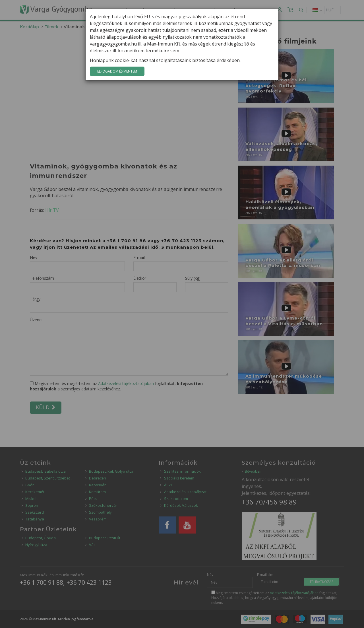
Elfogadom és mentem (117, 71)
